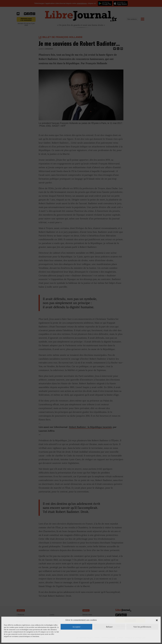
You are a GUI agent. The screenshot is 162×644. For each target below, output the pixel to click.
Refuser (109, 627)
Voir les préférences (142, 627)
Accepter (77, 627)
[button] (157, 620)
